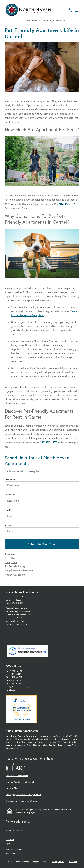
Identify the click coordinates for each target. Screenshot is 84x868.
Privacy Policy (58, 862)
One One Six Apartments (17, 776)
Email (7, 510)
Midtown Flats (12, 788)
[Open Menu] (77, 10)
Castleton (10, 840)
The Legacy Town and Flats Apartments (23, 795)
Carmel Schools (12, 835)
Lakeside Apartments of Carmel (20, 782)
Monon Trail (11, 854)
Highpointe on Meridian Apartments (22, 801)
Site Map (73, 862)
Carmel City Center (14, 830)
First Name (10, 479)
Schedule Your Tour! (42, 544)
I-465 (8, 844)
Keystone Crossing (14, 849)
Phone (8, 525)
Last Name (10, 495)
